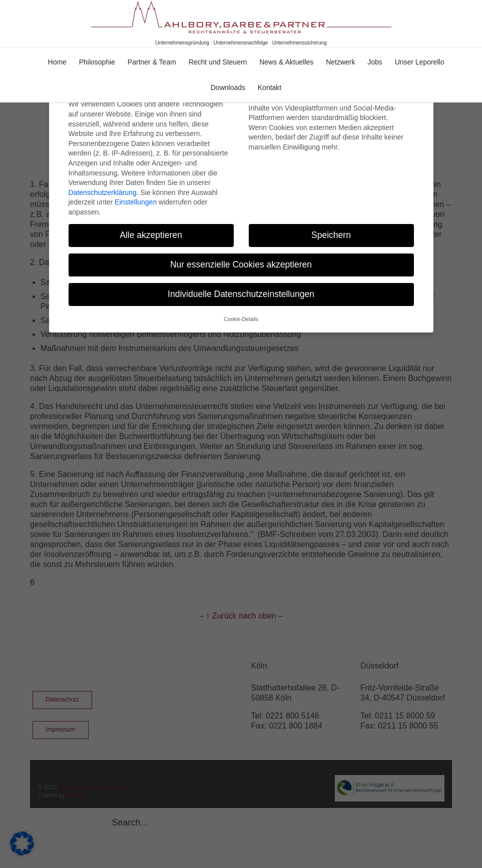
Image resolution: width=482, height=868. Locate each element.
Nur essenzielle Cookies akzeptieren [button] (241, 256)
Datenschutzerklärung (103, 184)
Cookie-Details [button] (241, 311)
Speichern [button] (331, 227)
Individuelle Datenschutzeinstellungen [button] (241, 286)
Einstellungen (136, 194)
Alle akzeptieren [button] (151, 227)
